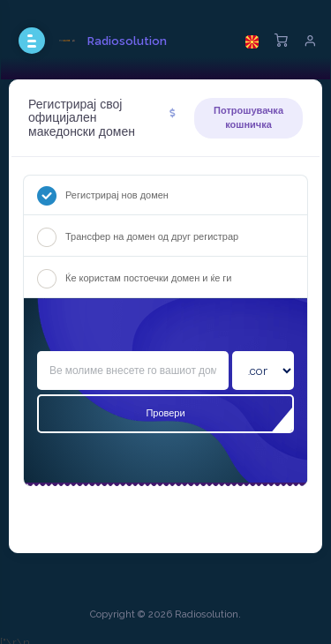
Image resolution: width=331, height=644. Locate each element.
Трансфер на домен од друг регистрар (138, 237)
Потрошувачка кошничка (248, 117)
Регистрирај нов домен (103, 196)
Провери (165, 413)
